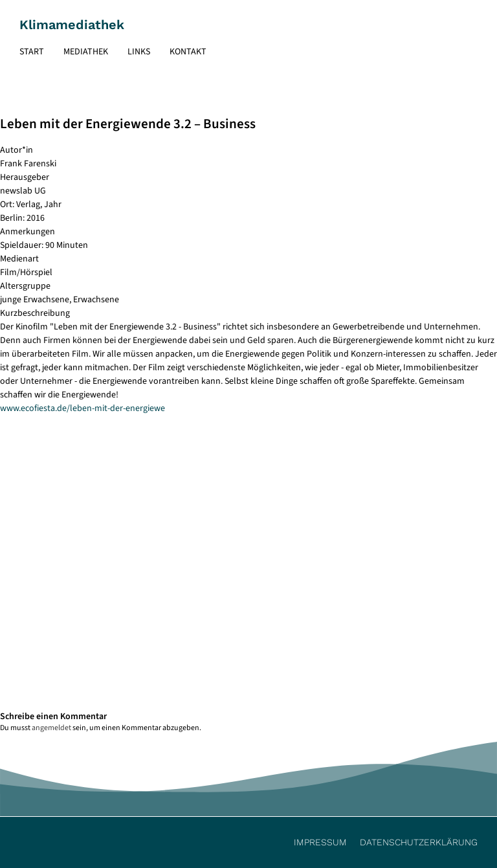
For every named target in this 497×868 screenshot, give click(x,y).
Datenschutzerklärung (419, 842)
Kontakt (188, 52)
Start (32, 52)
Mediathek (86, 52)
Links (139, 52)
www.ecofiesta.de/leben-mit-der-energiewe (83, 408)
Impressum (320, 842)
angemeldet (51, 728)
